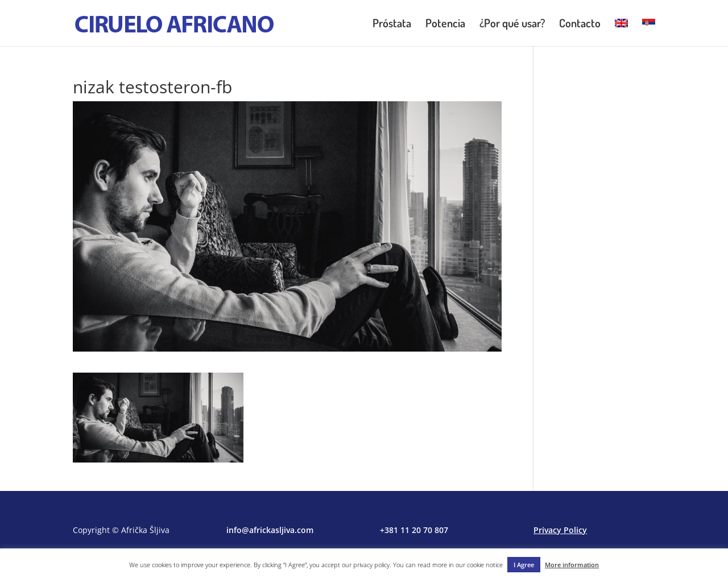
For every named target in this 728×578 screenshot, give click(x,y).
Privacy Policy (560, 530)
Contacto (580, 24)
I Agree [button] (524, 565)
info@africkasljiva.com (270, 530)
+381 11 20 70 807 (414, 530)
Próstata (392, 24)
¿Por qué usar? (512, 24)
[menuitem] (621, 32)
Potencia (445, 24)
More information (572, 565)
